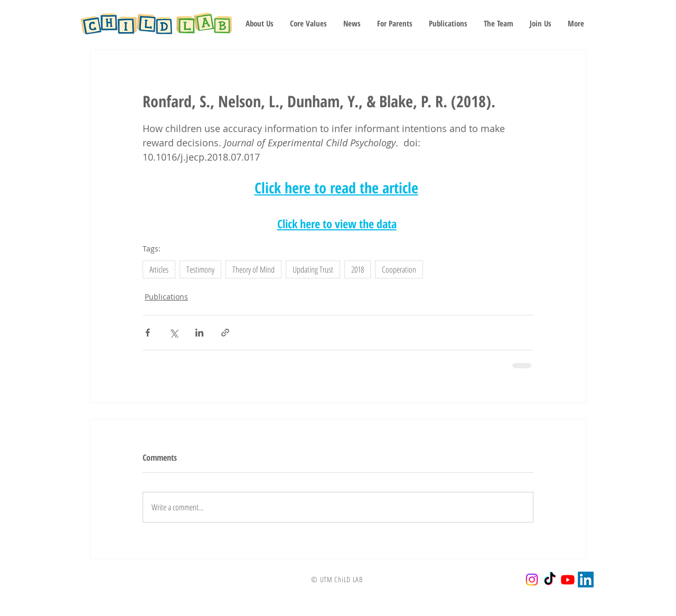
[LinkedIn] (586, 580)
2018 (358, 269)
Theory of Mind (253, 269)
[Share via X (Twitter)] (173, 333)
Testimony (200, 269)
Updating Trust (313, 269)
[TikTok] (550, 580)
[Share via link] (225, 333)
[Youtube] (568, 580)
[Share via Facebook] (148, 333)
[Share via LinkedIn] (199, 333)
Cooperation (399, 269)
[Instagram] (532, 580)
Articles (159, 269)
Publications (166, 297)
